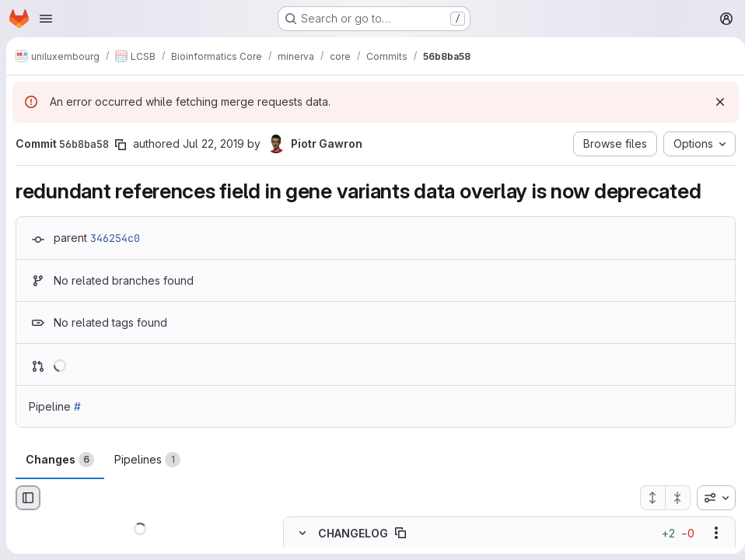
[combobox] (710, 498)
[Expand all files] (646, 498)
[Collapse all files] (672, 498)
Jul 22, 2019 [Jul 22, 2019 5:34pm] (213, 143)
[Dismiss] (714, 102)
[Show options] (710, 533)
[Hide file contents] (303, 533)
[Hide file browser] (28, 498)
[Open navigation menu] (46, 19)
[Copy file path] (400, 533)
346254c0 (115, 238)
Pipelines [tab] (147, 460)
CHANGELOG (353, 533)
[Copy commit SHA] (121, 145)
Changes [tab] (60, 460)
